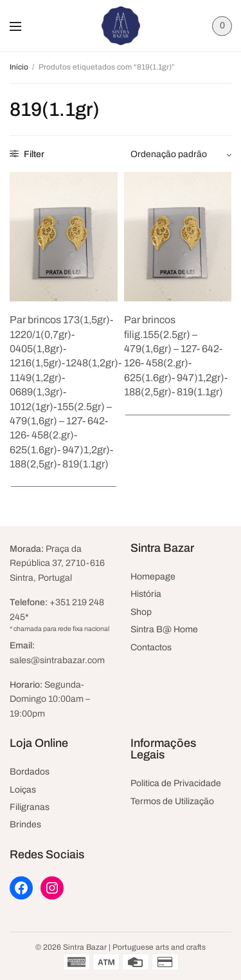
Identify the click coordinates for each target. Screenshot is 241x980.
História (146, 594)
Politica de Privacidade (176, 783)
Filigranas (30, 807)
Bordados (30, 772)
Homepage (153, 577)
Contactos (151, 647)
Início (19, 67)
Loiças (23, 790)
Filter (27, 154)
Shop (141, 612)
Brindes (25, 825)
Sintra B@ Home (164, 629)
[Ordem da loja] (181, 155)
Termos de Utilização (172, 801)
